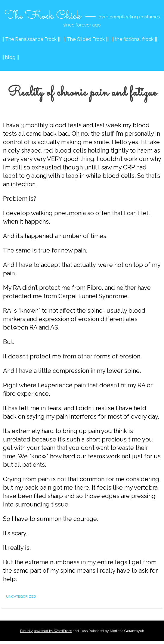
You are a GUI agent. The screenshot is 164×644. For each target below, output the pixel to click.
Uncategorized (21, 596)
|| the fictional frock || (134, 39)
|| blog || (10, 57)
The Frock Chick (43, 16)
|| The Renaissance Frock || (31, 39)
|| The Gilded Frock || (86, 39)
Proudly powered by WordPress (46, 631)
